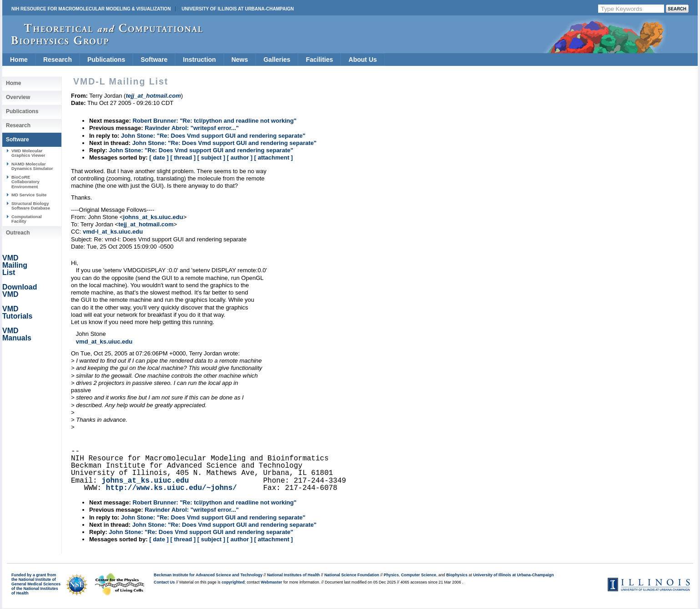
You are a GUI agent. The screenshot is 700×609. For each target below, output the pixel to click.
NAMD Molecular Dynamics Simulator (32, 166)
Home (19, 60)
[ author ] (240, 157)
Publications (106, 60)
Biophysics (457, 575)
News (240, 60)
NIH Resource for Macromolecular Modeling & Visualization (91, 9)
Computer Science (419, 575)
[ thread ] (183, 157)
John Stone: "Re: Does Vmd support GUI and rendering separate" (213, 136)
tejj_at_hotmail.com (146, 224)
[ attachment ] (274, 157)
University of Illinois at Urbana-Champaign (238, 9)
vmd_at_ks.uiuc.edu (104, 342)
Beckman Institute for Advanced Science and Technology (208, 575)
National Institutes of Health (293, 575)
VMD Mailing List (15, 265)
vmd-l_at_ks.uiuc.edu (113, 232)
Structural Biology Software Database (31, 206)
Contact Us (164, 582)
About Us (363, 60)
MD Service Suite (29, 195)
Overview (18, 97)
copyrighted (233, 582)
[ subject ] (211, 157)
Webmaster (271, 582)
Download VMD (20, 291)
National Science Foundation (352, 575)
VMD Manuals (17, 334)
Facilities (319, 60)
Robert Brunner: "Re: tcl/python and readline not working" (214, 121)
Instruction (199, 60)
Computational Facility (27, 219)
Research (58, 60)
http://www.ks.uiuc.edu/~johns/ (171, 488)
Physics (391, 575)
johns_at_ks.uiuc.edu (153, 217)
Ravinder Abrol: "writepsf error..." (192, 128)
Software (154, 60)
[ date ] (159, 157)
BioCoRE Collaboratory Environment (25, 182)
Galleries (277, 60)
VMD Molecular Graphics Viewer (28, 153)
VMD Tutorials (17, 312)
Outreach (18, 233)
